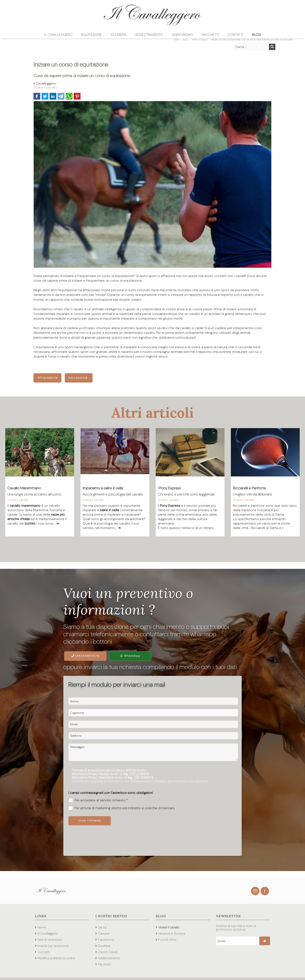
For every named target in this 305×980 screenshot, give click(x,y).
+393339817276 (85, 656)
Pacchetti (210, 35)
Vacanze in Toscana (172, 934)
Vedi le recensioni (50, 940)
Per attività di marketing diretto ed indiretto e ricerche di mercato (122, 808)
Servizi (102, 927)
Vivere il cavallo (45, 87)
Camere (103, 934)
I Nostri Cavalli (108, 952)
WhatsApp (130, 656)
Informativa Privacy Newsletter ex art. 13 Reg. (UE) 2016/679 (112, 778)
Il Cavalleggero (58, 35)
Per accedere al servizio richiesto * (98, 800)
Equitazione (91, 35)
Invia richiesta (90, 821)
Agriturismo (183, 35)
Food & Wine (167, 940)
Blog (256, 35)
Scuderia (118, 35)
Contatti (235, 35)
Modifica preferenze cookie (56, 958)
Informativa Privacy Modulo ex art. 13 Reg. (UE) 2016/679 (110, 774)
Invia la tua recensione (53, 946)
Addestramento (149, 35)
